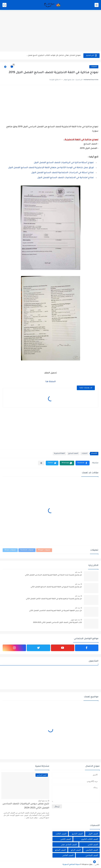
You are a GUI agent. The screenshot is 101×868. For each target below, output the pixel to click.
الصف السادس (92, 855)
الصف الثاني (93, 844)
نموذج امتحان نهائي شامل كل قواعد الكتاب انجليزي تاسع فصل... (54, 55)
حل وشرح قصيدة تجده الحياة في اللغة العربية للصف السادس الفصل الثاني (53, 575)
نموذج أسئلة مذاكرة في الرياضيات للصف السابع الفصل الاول (64, 163)
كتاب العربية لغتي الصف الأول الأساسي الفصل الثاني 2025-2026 (57, 623)
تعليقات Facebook (27, 550)
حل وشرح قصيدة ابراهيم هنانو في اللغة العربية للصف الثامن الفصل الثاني (54, 599)
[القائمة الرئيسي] (97, 5)
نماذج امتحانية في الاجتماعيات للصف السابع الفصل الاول (66, 178)
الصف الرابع (76, 850)
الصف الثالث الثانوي (90, 839)
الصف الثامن (66, 839)
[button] (83, 463)
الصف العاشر (68, 855)
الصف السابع (73, 454)
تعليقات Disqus (10, 550)
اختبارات (94, 67)
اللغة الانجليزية (59, 454)
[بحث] (4, 5)
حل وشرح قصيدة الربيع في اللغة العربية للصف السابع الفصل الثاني (56, 587)
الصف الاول (93, 834)
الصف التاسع (77, 834)
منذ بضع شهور (75, 620)
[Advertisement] (50, 31)
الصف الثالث (61, 834)
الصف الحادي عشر (69, 844)
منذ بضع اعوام (43, 801)
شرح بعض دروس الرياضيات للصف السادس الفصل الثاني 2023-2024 (26, 806)
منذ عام (78, 572)
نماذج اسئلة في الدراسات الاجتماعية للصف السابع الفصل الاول (63, 173)
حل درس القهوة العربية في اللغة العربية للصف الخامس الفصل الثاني (56, 611)
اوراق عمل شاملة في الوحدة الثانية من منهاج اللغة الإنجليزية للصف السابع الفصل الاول (51, 168)
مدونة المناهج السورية (71, 865)
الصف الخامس (92, 850)
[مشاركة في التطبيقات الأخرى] (41, 463)
